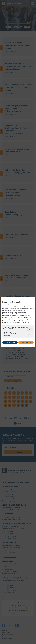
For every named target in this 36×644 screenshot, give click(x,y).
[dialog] (18, 322)
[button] (28, 330)
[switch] (30, 329)
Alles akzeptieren (26, 342)
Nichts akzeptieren (10, 342)
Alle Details (7, 335)
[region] (18, 332)
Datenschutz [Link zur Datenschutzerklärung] (12, 304)
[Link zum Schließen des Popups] (33, 301)
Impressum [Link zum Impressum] (5, 304)
